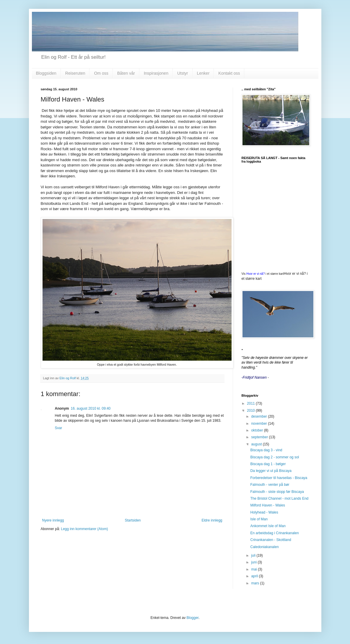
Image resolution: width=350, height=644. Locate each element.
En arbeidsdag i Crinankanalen (274, 533)
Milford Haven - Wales (268, 505)
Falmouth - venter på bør (270, 485)
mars (255, 583)
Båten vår (126, 73)
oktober (257, 430)
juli (254, 555)
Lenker (203, 73)
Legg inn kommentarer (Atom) (84, 529)
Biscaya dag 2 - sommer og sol (275, 457)
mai (254, 569)
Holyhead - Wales (264, 512)
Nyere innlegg (53, 520)
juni (254, 562)
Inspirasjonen (156, 73)
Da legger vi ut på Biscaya (271, 471)
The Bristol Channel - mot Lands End (279, 498)
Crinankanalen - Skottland (271, 540)
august (257, 444)
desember (259, 416)
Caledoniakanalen (264, 547)
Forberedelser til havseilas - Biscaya (279, 478)
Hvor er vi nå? (255, 274)
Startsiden (133, 520)
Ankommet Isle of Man (268, 526)
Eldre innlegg (212, 520)
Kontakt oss (229, 73)
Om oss (101, 73)
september (260, 437)
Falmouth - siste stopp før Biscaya (277, 492)
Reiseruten (75, 73)
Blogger (193, 618)
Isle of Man (259, 519)
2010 (251, 411)
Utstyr (183, 73)
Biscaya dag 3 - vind (266, 450)
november (259, 424)
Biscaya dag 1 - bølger (268, 464)
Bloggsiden (46, 73)
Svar (59, 428)
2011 (251, 403)
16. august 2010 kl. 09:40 (91, 408)
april (255, 576)
